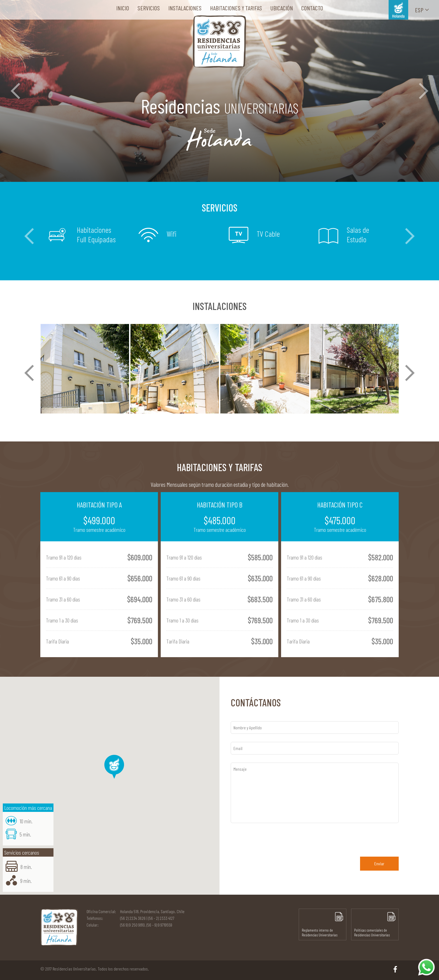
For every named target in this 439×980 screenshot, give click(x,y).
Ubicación (282, 8)
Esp (422, 10)
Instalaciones (185, 8)
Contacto (312, 8)
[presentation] (273, 837)
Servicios (149, 8)
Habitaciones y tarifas (236, 8)
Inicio (123, 8)
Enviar (379, 863)
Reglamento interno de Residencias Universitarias (323, 924)
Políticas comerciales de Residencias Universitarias (375, 924)
